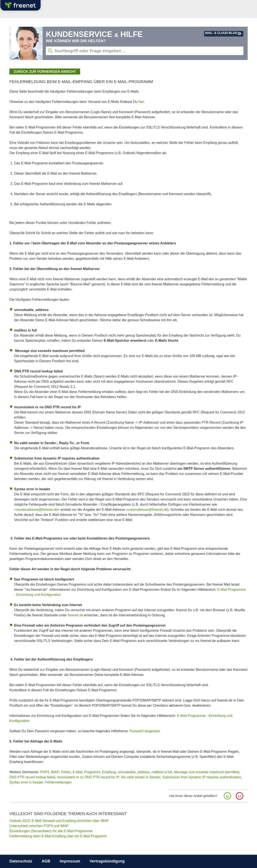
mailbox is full (162, 772)
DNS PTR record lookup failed (32, 777)
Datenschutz (21, 861)
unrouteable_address (134, 772)
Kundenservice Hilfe (94, 34)
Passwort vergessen (145, 731)
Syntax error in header (26, 782)
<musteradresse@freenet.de (36, 510)
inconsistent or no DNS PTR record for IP (88, 777)
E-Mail (77, 772)
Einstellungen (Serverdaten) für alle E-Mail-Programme (51, 831)
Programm (92, 772)
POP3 (44, 772)
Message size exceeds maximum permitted (207, 772)
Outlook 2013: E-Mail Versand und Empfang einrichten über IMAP (59, 821)
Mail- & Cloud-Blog (221, 33)
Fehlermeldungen (58, 782)
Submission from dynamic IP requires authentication (202, 777)
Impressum (70, 861)
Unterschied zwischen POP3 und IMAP (39, 826)
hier (141, 102)
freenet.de (75, 615)
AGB (46, 861)
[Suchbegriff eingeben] (144, 51)
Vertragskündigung (107, 861)
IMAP (55, 772)
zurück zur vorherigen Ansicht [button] (45, 72)
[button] (228, 796)
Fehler (66, 772)
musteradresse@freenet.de (147, 510)
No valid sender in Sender (141, 777)
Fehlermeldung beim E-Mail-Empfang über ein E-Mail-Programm (58, 836)
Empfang (109, 772)
